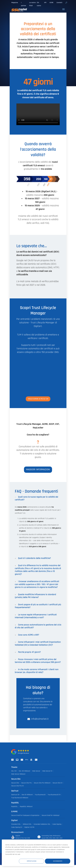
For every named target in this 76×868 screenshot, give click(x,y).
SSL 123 (14, 771)
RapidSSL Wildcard (26, 807)
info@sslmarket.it (40, 719)
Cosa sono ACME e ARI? (27, 635)
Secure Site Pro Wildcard (42, 783)
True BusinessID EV (54, 795)
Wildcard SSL (27, 824)
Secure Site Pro (26, 783)
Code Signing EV (17, 827)
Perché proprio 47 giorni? (28, 652)
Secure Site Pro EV (18, 786)
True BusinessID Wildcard (20, 798)
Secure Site (15, 783)
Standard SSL (16, 824)
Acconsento (58, 861)
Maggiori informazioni (38, 470)
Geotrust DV (15, 795)
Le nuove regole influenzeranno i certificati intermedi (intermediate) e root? (36, 616)
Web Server (36, 771)
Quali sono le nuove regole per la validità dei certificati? (36, 498)
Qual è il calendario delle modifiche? (33, 558)
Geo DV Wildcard (27, 795)
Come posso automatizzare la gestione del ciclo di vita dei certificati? (38, 626)
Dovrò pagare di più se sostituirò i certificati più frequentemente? (38, 606)
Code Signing (57, 824)
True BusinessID (40, 795)
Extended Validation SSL (42, 824)
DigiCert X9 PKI (29, 827)
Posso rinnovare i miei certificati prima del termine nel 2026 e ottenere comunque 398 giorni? (38, 661)
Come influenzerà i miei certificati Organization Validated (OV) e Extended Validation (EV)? (38, 643)
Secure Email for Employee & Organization (25, 815)
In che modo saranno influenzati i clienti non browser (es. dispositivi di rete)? (37, 671)
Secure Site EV (57, 783)
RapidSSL (14, 807)
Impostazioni (32, 861)
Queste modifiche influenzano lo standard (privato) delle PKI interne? (35, 596)
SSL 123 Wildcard (24, 771)
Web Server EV (47, 771)
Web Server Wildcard (18, 774)
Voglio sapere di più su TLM (38, 399)
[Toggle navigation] (63, 9)
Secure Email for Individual (50, 815)
